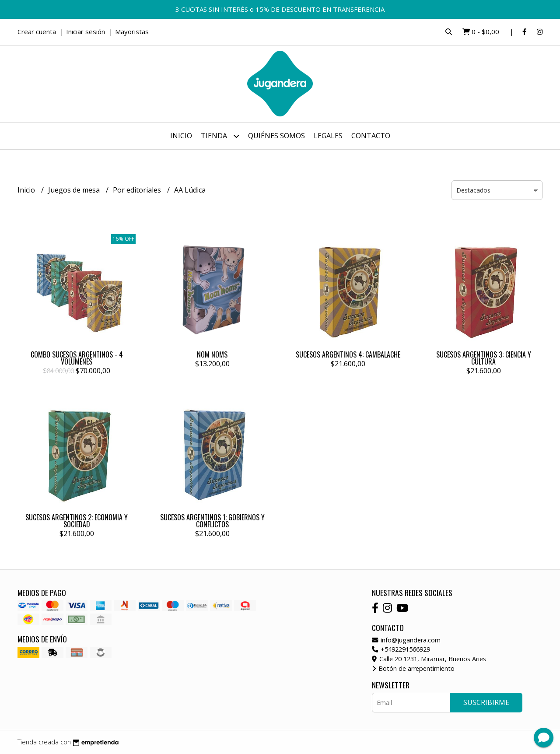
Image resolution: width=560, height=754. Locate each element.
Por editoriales (138, 190)
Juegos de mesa (75, 190)
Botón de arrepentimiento (413, 668)
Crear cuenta (37, 32)
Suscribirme (486, 702)
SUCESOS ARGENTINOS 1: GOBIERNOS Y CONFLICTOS (212, 521)
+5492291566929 (401, 649)
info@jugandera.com (406, 640)
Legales (328, 136)
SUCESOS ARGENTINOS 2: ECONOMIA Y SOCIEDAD (77, 521)
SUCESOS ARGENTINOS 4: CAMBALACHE (348, 354)
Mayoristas (132, 32)
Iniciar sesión (86, 32)
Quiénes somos (276, 136)
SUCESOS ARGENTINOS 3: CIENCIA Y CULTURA (484, 358)
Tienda (220, 136)
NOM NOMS (212, 354)
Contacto (371, 136)
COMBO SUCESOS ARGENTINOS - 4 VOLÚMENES (77, 358)
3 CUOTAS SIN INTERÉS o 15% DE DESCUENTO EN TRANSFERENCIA (280, 9)
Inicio (181, 136)
